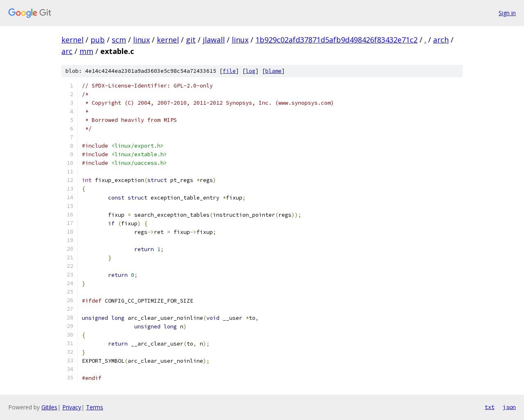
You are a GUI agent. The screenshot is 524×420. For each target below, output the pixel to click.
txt (490, 407)
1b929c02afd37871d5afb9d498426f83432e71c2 (337, 40)
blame (273, 71)
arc (67, 51)
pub (98, 40)
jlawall (214, 40)
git (191, 40)
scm (119, 40)
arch (441, 40)
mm (86, 51)
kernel (72, 40)
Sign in (507, 13)
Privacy (72, 407)
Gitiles (49, 407)
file (229, 71)
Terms (95, 407)
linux (141, 40)
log (251, 71)
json (509, 407)
